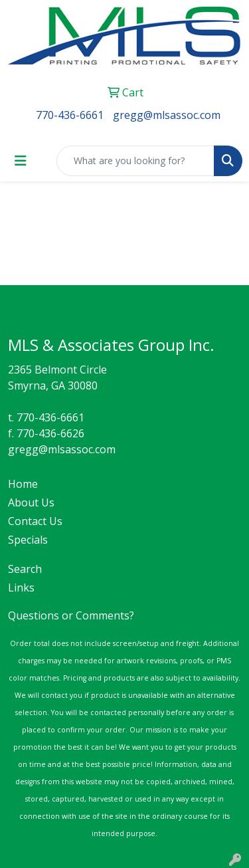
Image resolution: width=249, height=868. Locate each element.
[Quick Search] (135, 161)
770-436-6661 (70, 115)
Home (23, 484)
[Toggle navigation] (21, 161)
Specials (28, 540)
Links (21, 588)
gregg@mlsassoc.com (167, 115)
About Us (31, 502)
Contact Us (35, 521)
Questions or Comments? (71, 615)
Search (25, 569)
